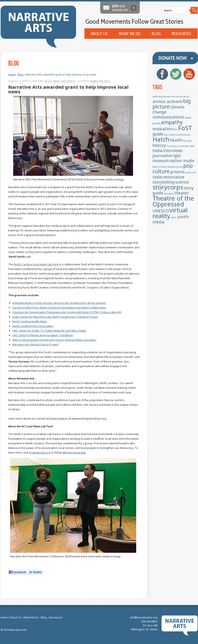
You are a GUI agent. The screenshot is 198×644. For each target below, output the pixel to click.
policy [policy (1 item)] (179, 167)
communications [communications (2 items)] (168, 117)
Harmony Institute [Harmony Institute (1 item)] (180, 135)
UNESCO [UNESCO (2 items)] (161, 211)
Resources (182, 34)
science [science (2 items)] (182, 182)
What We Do (130, 34)
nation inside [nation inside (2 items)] (182, 161)
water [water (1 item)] (174, 217)
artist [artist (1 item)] (186, 96)
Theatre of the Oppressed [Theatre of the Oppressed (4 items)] (173, 201)
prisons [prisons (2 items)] (177, 172)
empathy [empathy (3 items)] (172, 122)
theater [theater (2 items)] (182, 193)
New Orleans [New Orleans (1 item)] (160, 167)
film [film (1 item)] (175, 129)
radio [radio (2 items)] (158, 177)
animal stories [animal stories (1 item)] (171, 96)
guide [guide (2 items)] (158, 134)
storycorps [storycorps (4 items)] (168, 187)
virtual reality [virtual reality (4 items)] (170, 213)
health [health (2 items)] (176, 140)
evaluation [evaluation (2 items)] (163, 129)
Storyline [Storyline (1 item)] (169, 194)
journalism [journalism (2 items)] (163, 156)
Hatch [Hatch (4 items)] (161, 139)
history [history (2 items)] (159, 145)
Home (12, 74)
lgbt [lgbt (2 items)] (177, 156)
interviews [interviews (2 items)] (173, 151)
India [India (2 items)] (157, 151)
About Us (99, 34)
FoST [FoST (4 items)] (185, 128)
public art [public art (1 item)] (190, 172)
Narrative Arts (100, 81)
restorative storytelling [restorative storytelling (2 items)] (168, 180)
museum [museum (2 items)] (161, 161)
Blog (156, 34)
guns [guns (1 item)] (167, 135)
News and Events (64, 81)
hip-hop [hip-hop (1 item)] (187, 141)
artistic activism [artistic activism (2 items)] (168, 102)
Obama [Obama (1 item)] (171, 167)
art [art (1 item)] (181, 96)
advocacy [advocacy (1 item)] (158, 96)
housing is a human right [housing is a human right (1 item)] (181, 146)
